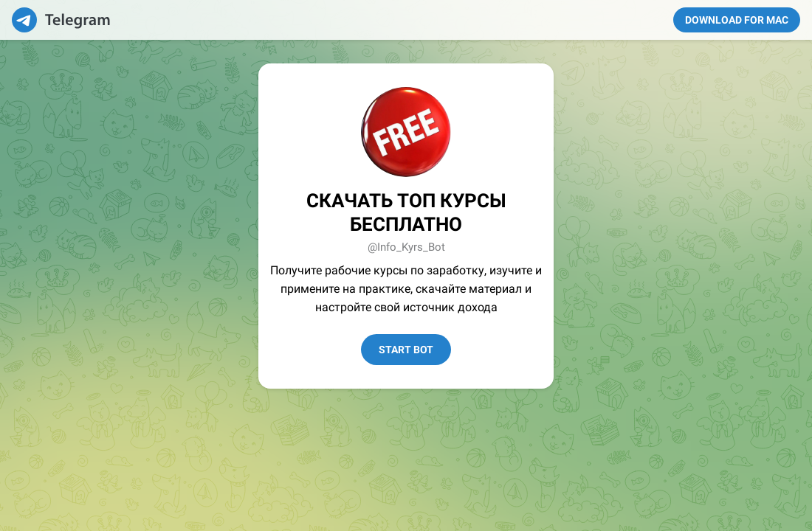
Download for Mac (737, 20)
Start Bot (406, 350)
